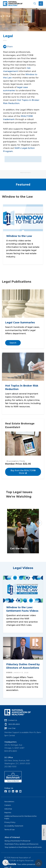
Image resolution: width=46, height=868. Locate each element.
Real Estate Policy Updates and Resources (21, 844)
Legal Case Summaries (20, 322)
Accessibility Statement (14, 826)
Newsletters (9, 802)
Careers (8, 805)
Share (8, 47)
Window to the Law (19, 236)
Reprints (8, 812)
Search (13, 343)
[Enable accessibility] (5, 863)
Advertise (8, 809)
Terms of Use (10, 830)
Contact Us (13, 720)
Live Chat (12, 728)
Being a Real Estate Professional (17, 841)
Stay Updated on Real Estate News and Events (23, 847)
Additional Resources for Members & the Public (20, 817)
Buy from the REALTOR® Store (23, 472)
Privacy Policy (10, 822)
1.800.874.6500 (14, 724)
